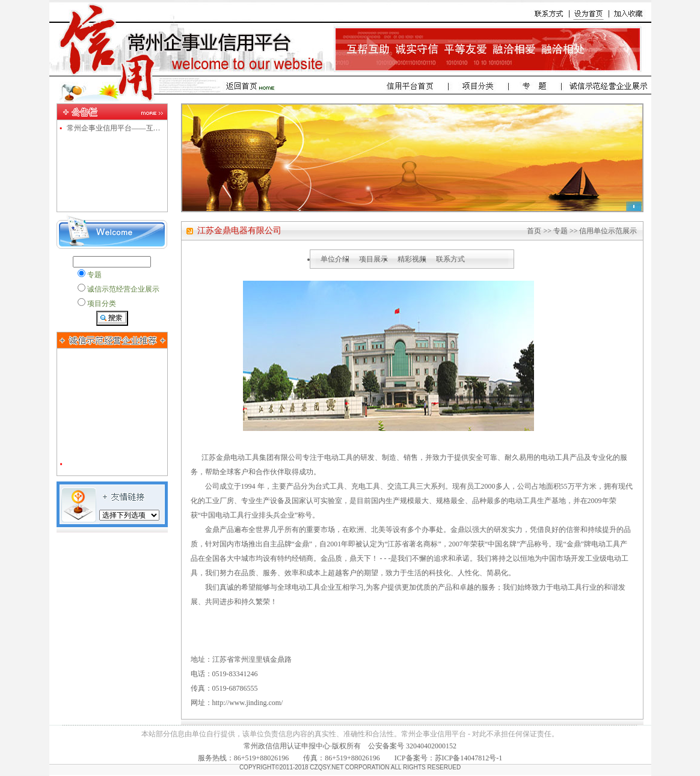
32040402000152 (431, 746)
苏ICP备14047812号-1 (469, 758)
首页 (534, 231)
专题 (560, 231)
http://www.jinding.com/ (248, 703)
